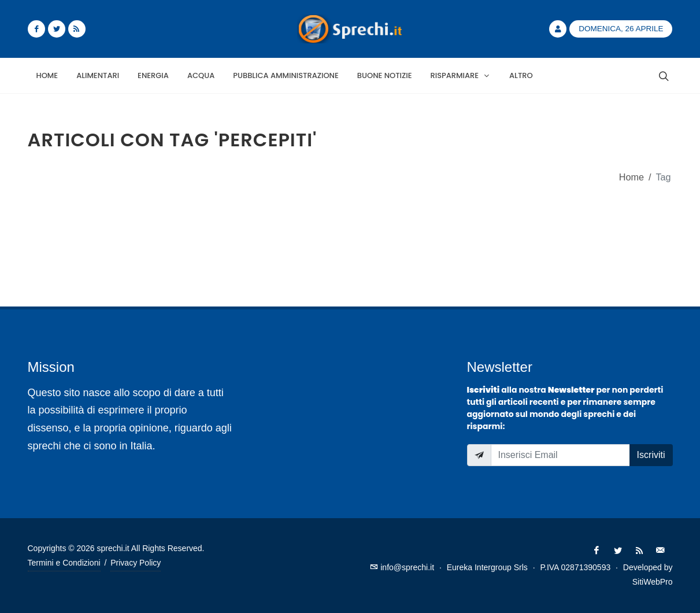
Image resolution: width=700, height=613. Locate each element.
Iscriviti (651, 455)
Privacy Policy (136, 563)
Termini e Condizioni (64, 563)
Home (632, 177)
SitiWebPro (653, 582)
